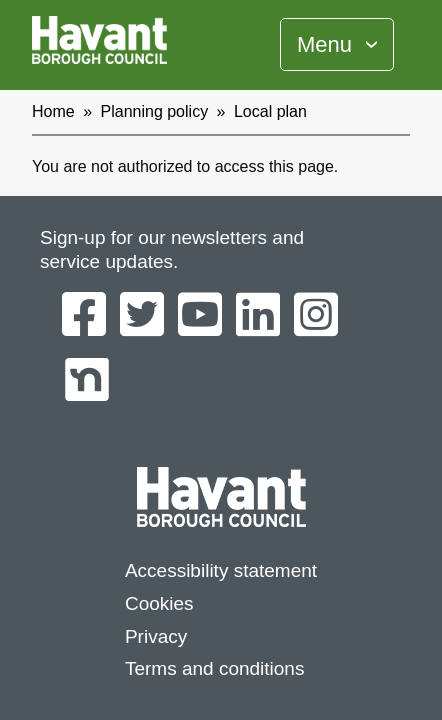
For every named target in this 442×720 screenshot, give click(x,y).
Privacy (156, 636)
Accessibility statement (221, 570)
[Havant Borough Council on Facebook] (84, 316)
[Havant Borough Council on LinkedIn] (258, 316)
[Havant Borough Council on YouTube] (200, 316)
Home (53, 111)
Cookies (159, 603)
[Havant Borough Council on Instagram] (316, 316)
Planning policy (155, 111)
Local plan (270, 111)
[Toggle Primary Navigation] (337, 44)
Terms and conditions (215, 668)
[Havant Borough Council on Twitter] (142, 316)
